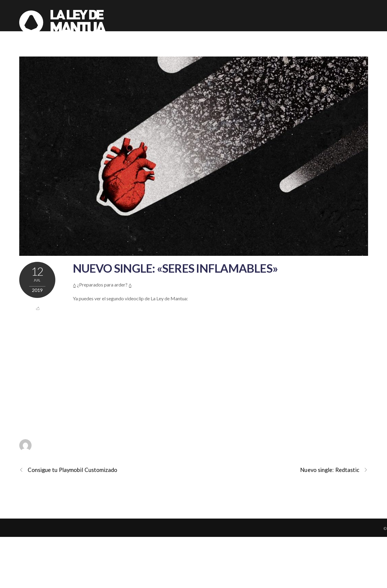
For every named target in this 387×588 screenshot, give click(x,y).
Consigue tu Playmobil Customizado (68, 470)
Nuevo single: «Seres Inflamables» (175, 268)
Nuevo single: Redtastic (334, 470)
